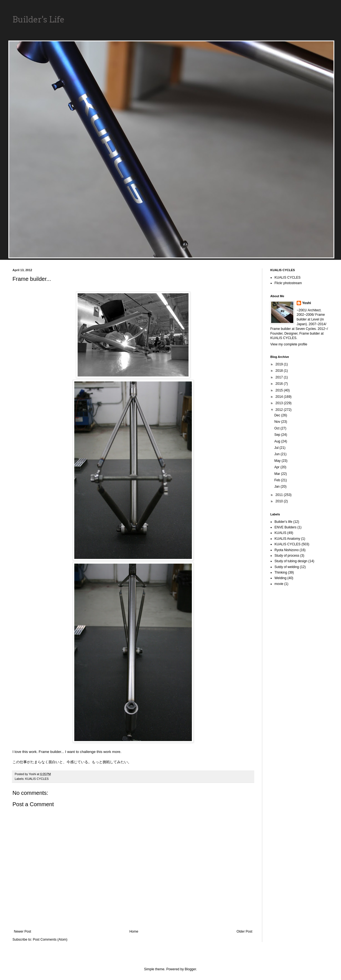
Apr (277, 467)
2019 (280, 364)
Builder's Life (39, 19)
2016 (280, 384)
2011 (280, 495)
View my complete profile (289, 344)
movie (279, 584)
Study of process (287, 556)
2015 (280, 390)
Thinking (281, 572)
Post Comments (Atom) (50, 940)
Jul (277, 448)
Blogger (190, 969)
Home (134, 931)
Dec (278, 415)
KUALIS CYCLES (37, 779)
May (278, 461)
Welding (280, 578)
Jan (277, 487)
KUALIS (280, 533)
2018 (280, 371)
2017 (280, 377)
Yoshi (307, 303)
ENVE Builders (285, 527)
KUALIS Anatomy (287, 539)
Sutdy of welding (287, 567)
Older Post (244, 931)
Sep (278, 435)
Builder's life (283, 522)
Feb (278, 480)
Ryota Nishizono (287, 550)
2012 (280, 410)
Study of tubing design (291, 561)
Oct (277, 428)
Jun (277, 454)
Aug (278, 441)
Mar (278, 474)
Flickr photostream (288, 283)
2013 (280, 403)
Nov (278, 422)
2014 (280, 397)
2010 (280, 501)
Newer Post (22, 931)
